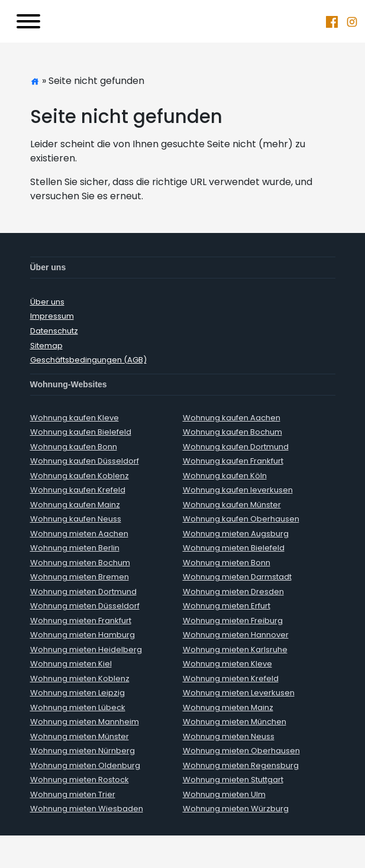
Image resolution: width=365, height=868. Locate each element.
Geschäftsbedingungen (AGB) (88, 360)
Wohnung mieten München (235, 722)
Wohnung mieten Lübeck (78, 707)
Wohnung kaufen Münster (232, 505)
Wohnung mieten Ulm (224, 794)
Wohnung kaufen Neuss (76, 519)
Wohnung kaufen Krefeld (78, 490)
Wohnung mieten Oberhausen (241, 751)
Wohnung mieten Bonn (227, 563)
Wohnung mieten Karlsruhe (235, 650)
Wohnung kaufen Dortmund (236, 447)
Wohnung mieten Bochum (80, 563)
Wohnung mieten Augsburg (236, 534)
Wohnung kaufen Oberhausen (241, 519)
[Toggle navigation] (28, 21)
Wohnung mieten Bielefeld (234, 548)
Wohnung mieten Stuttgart (233, 780)
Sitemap (46, 346)
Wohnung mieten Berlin (75, 548)
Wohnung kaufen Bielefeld (81, 432)
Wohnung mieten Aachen (79, 534)
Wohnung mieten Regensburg (241, 765)
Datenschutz (54, 331)
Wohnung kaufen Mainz (75, 505)
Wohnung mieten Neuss (229, 736)
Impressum (52, 316)
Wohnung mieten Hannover (236, 635)
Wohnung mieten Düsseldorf (85, 606)
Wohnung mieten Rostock (80, 780)
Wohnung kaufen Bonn (74, 447)
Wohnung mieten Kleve (227, 664)
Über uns (47, 302)
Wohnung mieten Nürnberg (83, 751)
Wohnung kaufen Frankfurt (233, 461)
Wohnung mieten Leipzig (77, 693)
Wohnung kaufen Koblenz (80, 476)
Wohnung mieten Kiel (71, 664)
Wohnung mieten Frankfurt (81, 621)
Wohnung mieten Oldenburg (85, 765)
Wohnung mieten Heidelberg (86, 650)
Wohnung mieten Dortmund (83, 592)
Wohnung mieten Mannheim (85, 722)
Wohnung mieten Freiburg (233, 621)
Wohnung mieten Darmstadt (237, 577)
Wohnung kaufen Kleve (75, 418)
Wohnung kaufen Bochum (232, 432)
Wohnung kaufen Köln (225, 476)
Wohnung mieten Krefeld (231, 678)
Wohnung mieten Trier (73, 794)
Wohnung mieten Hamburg (83, 635)
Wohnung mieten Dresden (233, 592)
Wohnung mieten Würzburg (236, 809)
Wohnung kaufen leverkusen (238, 490)
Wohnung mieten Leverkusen (239, 693)
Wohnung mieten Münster (80, 736)
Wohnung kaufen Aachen (232, 418)
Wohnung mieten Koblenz (80, 678)
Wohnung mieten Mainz (228, 707)
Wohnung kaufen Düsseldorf (85, 461)
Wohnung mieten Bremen (80, 577)
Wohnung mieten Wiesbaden (87, 809)
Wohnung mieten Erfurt (227, 606)
